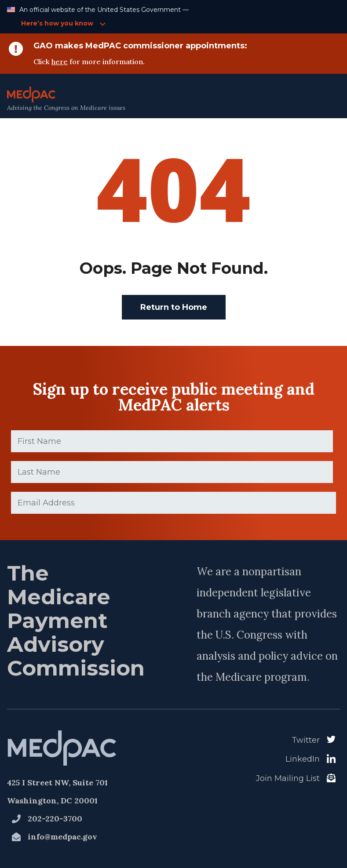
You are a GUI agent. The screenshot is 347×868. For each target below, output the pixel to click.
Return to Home (174, 307)
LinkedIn (303, 759)
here (60, 62)
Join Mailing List (288, 778)
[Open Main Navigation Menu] (321, 99)
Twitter (306, 740)
